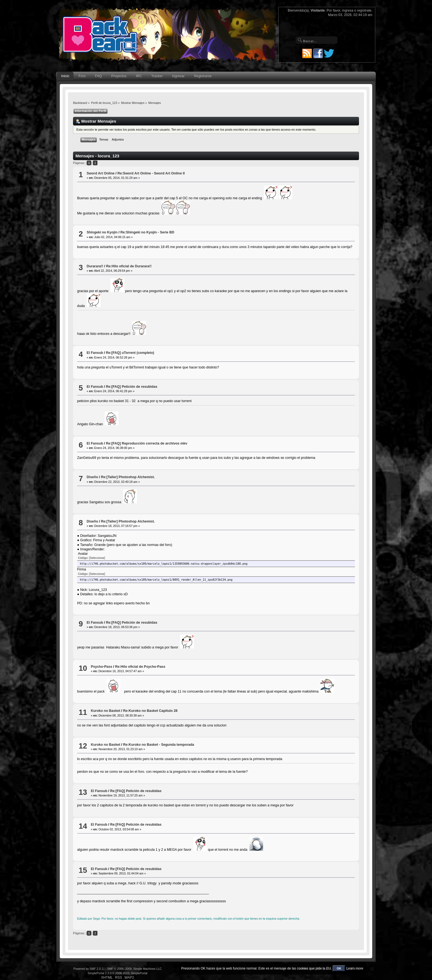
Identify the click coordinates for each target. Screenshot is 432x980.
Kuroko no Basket (106, 711)
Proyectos (119, 76)
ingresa (348, 10)
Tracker (157, 76)
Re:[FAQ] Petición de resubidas (131, 387)
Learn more (355, 968)
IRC (139, 76)
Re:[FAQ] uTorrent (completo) (130, 353)
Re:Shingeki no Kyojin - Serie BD (147, 232)
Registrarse (203, 76)
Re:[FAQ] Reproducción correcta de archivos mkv (146, 443)
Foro (82, 76)
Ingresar (178, 76)
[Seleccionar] (97, 558)
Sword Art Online (100, 173)
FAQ (98, 76)
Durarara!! (95, 266)
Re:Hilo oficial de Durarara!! (129, 266)
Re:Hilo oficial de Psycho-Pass (140, 667)
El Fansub (95, 353)
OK (339, 968)
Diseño (92, 477)
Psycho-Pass (102, 667)
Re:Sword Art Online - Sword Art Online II (151, 173)
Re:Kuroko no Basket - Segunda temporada (159, 745)
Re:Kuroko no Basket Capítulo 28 (150, 711)
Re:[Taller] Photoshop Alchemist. (128, 477)
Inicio (65, 76)
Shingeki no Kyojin (102, 232)
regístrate (364, 10)
